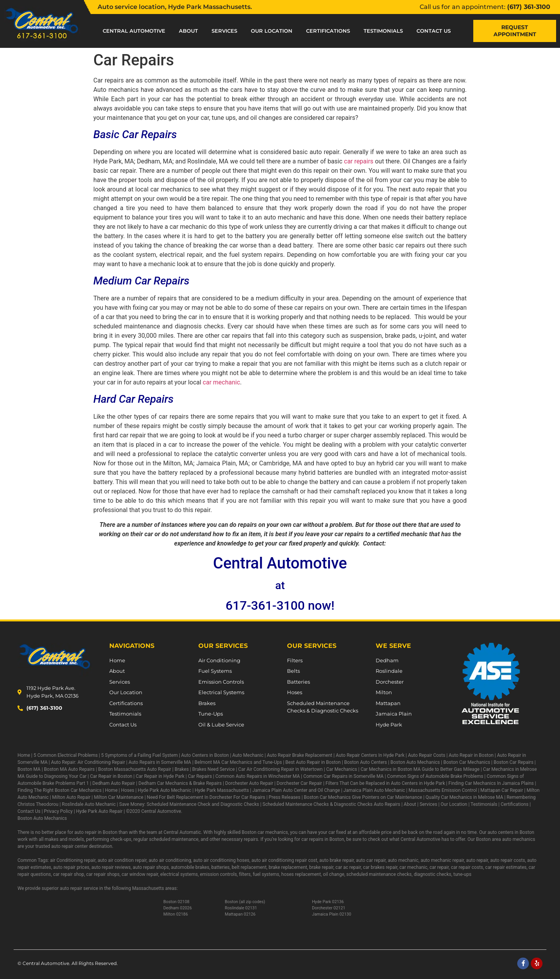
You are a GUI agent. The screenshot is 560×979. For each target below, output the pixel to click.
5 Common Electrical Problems (66, 755)
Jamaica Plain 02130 (332, 914)
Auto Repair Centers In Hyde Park (370, 755)
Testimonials (383, 31)
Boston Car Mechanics (467, 762)
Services (224, 31)
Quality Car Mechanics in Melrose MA (464, 797)
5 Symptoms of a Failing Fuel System (139, 755)
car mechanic (221, 382)
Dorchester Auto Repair (249, 783)
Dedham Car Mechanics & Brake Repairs (180, 783)
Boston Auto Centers (366, 762)
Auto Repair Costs (427, 755)
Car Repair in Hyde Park (160, 776)
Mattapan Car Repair (502, 790)
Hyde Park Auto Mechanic (164, 790)
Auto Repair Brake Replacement (299, 755)
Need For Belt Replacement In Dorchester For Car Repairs (206, 797)
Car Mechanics (342, 769)
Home (24, 755)
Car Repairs (200, 776)
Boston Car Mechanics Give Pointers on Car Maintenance (363, 797)
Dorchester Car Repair (299, 783)
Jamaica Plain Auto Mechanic (374, 790)
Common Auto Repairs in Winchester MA (258, 776)
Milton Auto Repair (71, 797)
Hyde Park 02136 (328, 902)
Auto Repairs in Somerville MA (160, 762)
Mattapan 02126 (240, 914)
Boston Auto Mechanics (415, 762)
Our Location (272, 31)
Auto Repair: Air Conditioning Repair (88, 762)
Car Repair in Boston (111, 776)
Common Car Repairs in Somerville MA (344, 776)
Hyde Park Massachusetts (222, 790)
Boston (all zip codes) (245, 902)
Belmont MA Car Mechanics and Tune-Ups (238, 762)
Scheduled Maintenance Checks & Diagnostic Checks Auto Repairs (331, 804)
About (188, 31)
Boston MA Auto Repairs (69, 769)
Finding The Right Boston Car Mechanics (59, 790)
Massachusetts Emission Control (443, 790)
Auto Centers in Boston (205, 755)
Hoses (128, 790)
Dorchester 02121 (329, 908)
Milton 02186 (176, 914)
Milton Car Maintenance (118, 797)
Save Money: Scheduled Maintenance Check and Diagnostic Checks (189, 804)
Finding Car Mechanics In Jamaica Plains (491, 783)
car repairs (359, 161)
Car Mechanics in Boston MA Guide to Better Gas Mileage (420, 769)
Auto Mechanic (248, 755)
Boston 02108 (176, 902)
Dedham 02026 (178, 908)
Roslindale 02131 (241, 908)
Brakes (182, 769)
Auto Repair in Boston (471, 755)
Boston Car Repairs (513, 762)
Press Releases (285, 797)
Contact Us (434, 31)
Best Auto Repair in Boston (313, 762)
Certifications (328, 31)
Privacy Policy (58, 811)
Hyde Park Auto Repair (99, 811)
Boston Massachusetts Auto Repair (135, 769)
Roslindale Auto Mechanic (89, 804)
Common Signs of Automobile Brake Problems (435, 776)
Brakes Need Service (213, 769)
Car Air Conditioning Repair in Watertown (281, 769)
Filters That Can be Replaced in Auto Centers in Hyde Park (385, 783)
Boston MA (29, 769)
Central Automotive (134, 31)
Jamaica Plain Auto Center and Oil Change (296, 790)
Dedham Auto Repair (114, 783)
